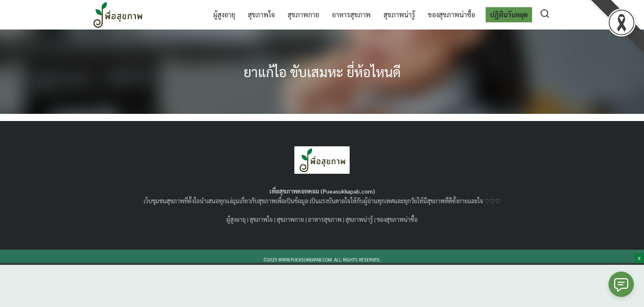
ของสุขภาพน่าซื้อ (451, 15)
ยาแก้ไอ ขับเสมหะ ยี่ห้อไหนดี (322, 71)
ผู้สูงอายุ (224, 15)
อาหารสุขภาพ (351, 15)
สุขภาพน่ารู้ (399, 15)
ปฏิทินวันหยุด (509, 15)
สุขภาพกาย (303, 15)
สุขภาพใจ (261, 15)
